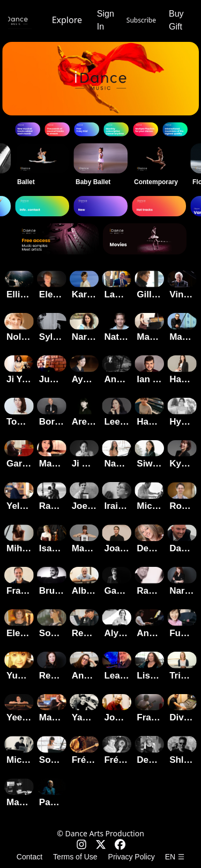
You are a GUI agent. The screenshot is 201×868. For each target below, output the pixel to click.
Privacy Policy (132, 857)
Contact (29, 857)
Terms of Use (75, 857)
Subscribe (141, 20)
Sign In (106, 20)
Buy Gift (176, 20)
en (175, 857)
